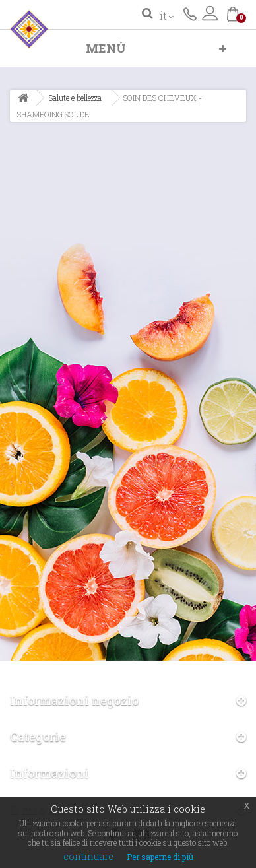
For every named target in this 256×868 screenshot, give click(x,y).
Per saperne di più (160, 857)
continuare (88, 856)
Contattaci (190, 13)
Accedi (210, 13)
